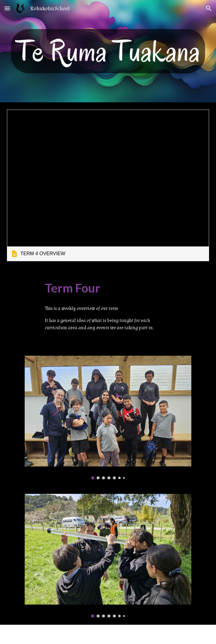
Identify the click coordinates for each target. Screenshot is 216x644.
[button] (7, 8)
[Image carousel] (108, 418)
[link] (108, 185)
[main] (108, 288)
